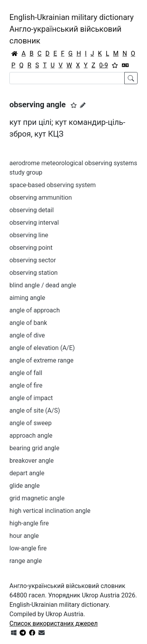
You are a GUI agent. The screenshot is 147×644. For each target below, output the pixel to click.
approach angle (31, 436)
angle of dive (27, 335)
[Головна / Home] (15, 54)
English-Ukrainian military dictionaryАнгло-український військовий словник (72, 29)
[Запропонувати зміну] (83, 105)
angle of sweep (31, 423)
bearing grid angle (34, 448)
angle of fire (26, 385)
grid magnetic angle (37, 498)
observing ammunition (41, 198)
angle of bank (28, 323)
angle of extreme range (42, 360)
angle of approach (34, 310)
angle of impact (31, 398)
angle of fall (26, 373)
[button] (74, 105)
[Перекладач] (125, 65)
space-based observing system (53, 185)
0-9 (103, 65)
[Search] (67, 78)
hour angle (24, 536)
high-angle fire (29, 523)
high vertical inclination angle (50, 511)
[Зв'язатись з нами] (42, 633)
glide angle (24, 486)
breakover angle (32, 461)
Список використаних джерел (54, 623)
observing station (34, 273)
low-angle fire (28, 548)
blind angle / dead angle (43, 285)
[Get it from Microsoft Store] (14, 633)
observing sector (33, 260)
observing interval (34, 223)
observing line (29, 235)
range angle (26, 561)
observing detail (32, 210)
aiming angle (27, 298)
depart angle (27, 473)
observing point (31, 248)
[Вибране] (115, 65)
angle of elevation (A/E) (42, 348)
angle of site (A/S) (35, 410)
